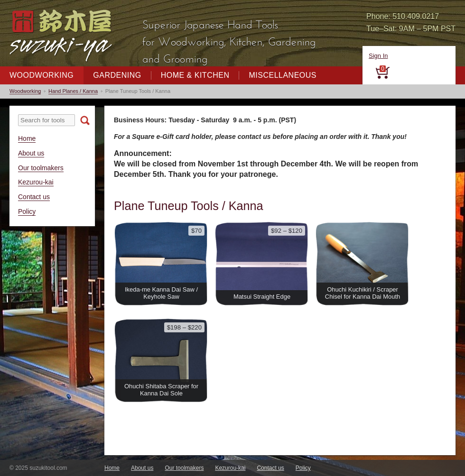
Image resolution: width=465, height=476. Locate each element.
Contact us (34, 197)
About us (31, 153)
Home (27, 138)
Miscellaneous (283, 75)
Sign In (378, 56)
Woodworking (42, 75)
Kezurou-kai (36, 182)
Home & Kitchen (195, 75)
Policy (27, 211)
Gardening (117, 75)
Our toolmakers (41, 168)
